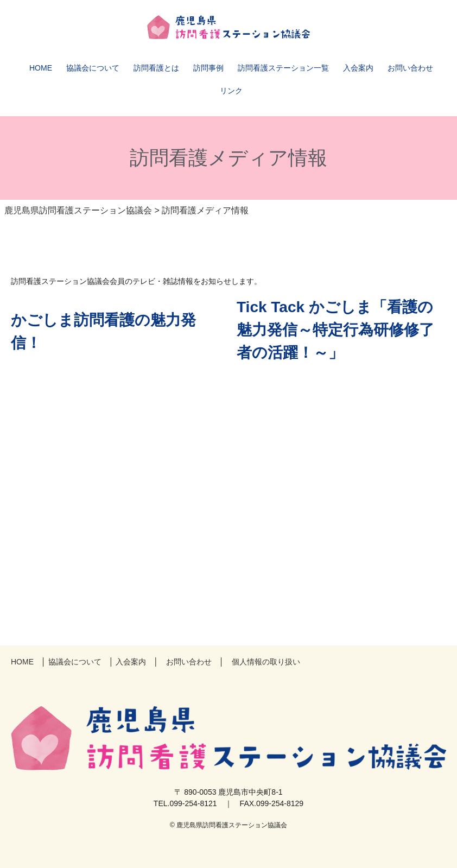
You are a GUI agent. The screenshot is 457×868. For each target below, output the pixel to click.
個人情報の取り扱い (266, 662)
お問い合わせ (410, 68)
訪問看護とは (156, 68)
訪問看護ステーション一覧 (283, 68)
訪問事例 (208, 68)
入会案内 (358, 68)
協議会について (93, 68)
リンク (231, 91)
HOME (41, 68)
